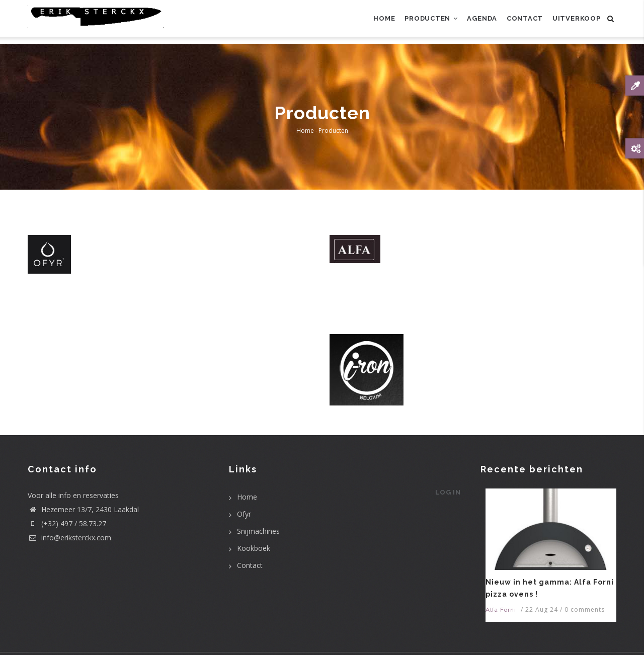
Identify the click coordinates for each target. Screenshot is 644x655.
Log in (446, 496)
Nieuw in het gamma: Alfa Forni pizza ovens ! (550, 588)
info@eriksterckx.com (69, 538)
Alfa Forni (501, 610)
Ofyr (244, 514)
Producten (419, 22)
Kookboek (254, 548)
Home (368, 22)
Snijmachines (258, 531)
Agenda (473, 22)
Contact (519, 22)
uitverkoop (575, 22)
